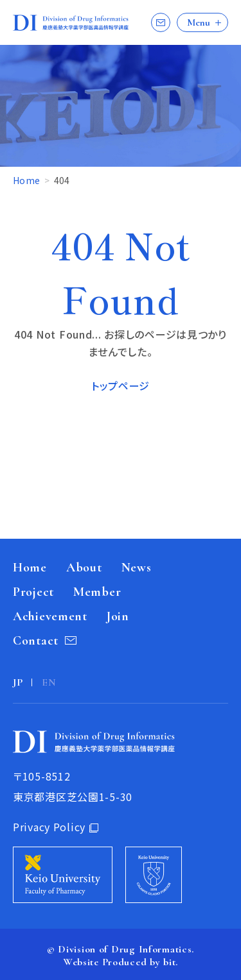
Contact (161, 22)
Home (27, 180)
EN (49, 682)
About (84, 568)
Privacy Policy (49, 827)
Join (118, 616)
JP (18, 682)
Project (33, 592)
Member (97, 592)
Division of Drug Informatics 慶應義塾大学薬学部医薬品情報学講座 (71, 23)
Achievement (50, 616)
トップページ (121, 385)
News (137, 568)
